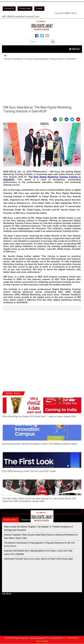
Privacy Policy (25, 9)
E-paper (39, 9)
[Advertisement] (42, 84)
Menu (75, 49)
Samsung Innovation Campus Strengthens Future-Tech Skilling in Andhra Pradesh (40, 444)
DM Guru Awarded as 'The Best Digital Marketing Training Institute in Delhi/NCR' (40, 59)
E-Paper (7, 553)
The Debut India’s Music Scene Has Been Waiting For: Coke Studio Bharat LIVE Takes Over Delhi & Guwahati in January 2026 (39, 500)
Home (6, 534)
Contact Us (9, 9)
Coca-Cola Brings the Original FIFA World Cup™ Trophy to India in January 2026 (39, 417)
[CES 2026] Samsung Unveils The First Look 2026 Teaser (29, 471)
